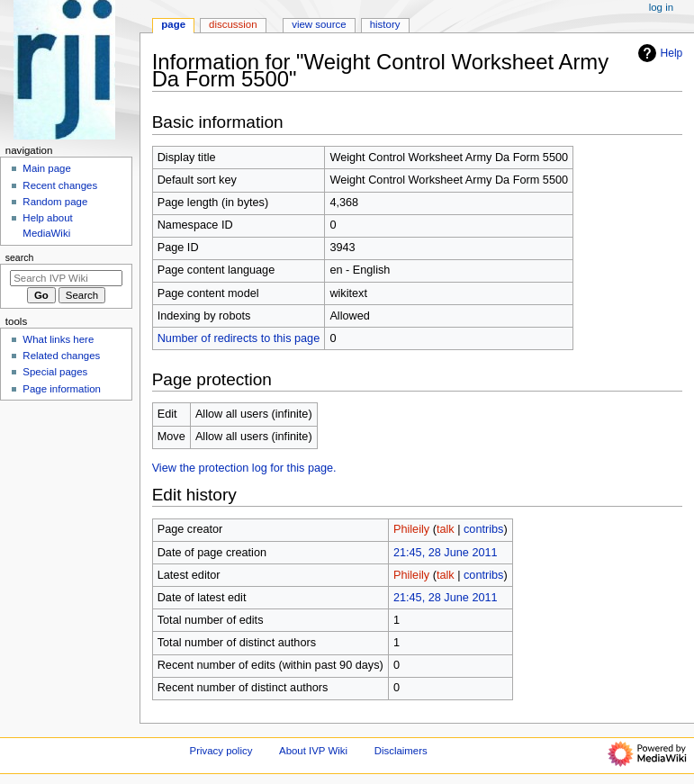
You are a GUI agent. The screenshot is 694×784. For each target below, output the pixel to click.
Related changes (61, 356)
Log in (661, 7)
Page (173, 24)
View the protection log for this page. (244, 468)
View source (319, 24)
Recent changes (60, 185)
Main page (47, 168)
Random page (55, 202)
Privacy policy (221, 751)
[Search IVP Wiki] (66, 278)
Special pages (55, 372)
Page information (62, 389)
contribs (483, 529)
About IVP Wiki (313, 751)
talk (446, 529)
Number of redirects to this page (239, 338)
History (385, 24)
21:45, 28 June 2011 (446, 553)
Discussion (233, 24)
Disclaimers (401, 751)
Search (20, 257)
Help (658, 53)
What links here (58, 339)
